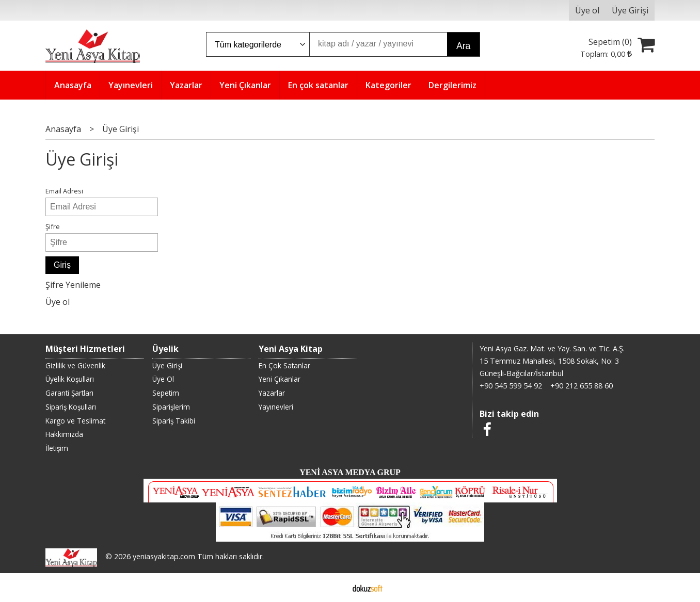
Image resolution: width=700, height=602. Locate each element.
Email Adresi (64, 191)
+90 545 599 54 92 (511, 386)
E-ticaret (334, 588)
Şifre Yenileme (73, 285)
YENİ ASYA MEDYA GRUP (350, 472)
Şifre (53, 226)
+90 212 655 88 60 (582, 386)
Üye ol (58, 302)
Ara (463, 46)
